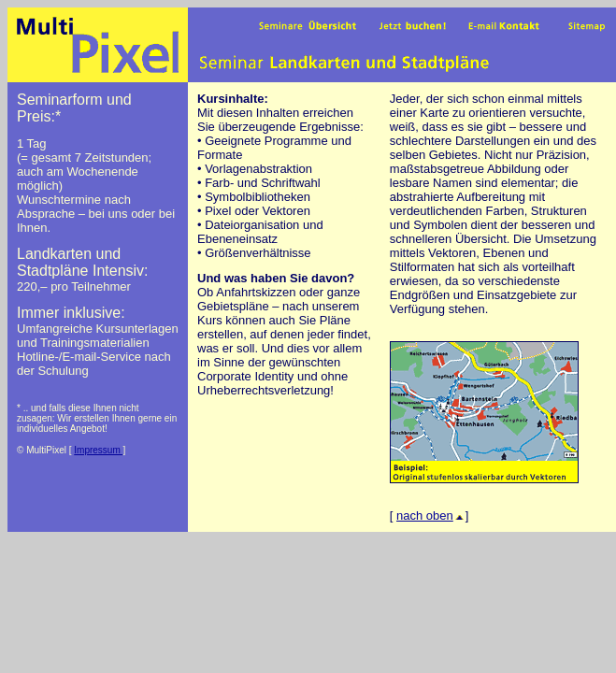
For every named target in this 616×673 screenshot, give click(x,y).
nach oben (431, 515)
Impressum (98, 450)
